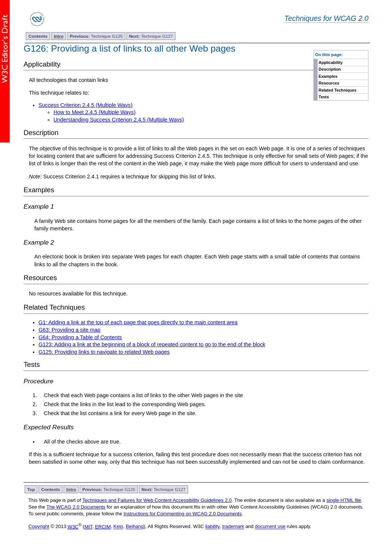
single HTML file (344, 500)
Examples (328, 76)
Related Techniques (338, 90)
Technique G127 (151, 36)
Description (330, 69)
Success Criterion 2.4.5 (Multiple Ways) (85, 105)
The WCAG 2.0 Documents (76, 507)
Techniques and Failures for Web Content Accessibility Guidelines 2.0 (157, 500)
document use (270, 527)
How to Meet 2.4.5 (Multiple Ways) (94, 112)
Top (31, 489)
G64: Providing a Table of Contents (80, 337)
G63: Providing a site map (70, 330)
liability (212, 527)
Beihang (135, 527)
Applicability (331, 62)
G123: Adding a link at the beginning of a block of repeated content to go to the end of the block (152, 344)
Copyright (39, 527)
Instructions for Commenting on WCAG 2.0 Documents (183, 514)
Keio (118, 527)
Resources (329, 83)
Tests (324, 97)
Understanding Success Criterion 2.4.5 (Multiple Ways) (119, 120)
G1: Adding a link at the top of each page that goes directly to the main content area (138, 322)
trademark (233, 527)
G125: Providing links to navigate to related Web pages (104, 352)
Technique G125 (96, 36)
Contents (38, 36)
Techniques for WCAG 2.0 (326, 18)
